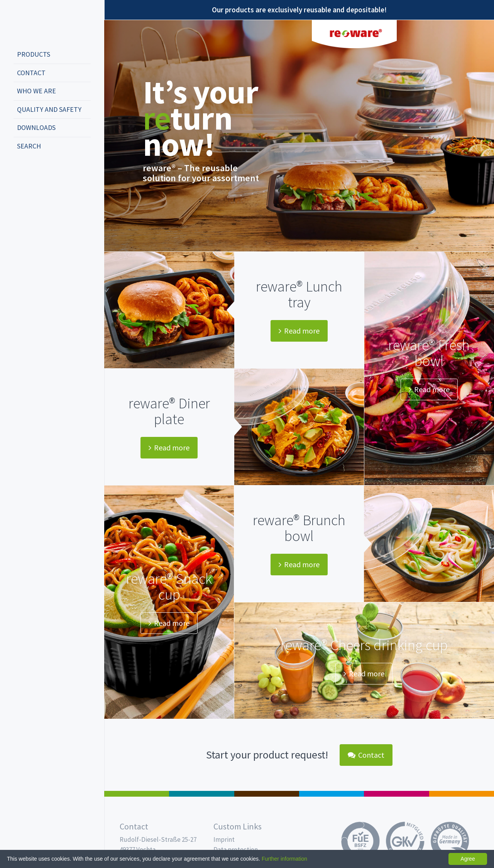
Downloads (36, 127)
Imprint (224, 839)
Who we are (36, 91)
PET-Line (462, 794)
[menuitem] (52, 55)
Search (29, 146)
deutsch (22, 172)
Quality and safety (49, 109)
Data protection (236, 849)
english (33, 172)
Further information (284, 859)
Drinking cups (332, 794)
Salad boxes (137, 794)
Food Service (396, 794)
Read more (299, 331)
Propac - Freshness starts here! (42, 23)
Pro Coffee (267, 794)
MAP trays (201, 794)
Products (34, 54)
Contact (31, 73)
